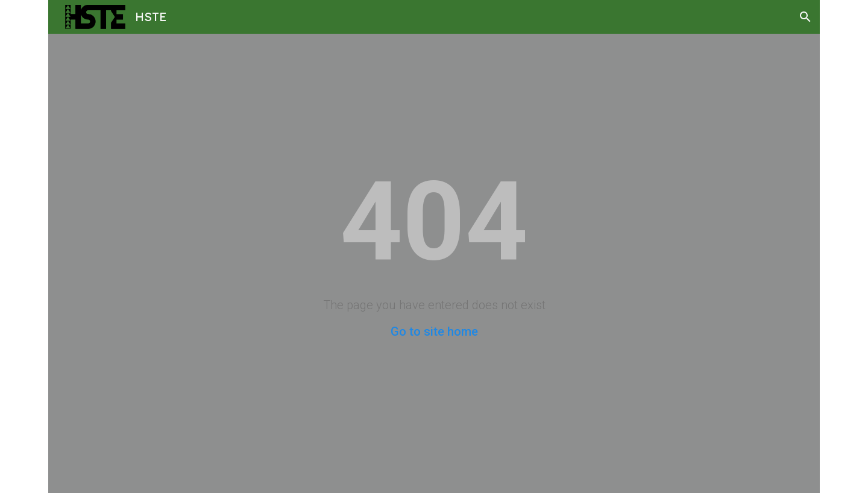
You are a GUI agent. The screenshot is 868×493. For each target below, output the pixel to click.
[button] (805, 17)
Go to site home (434, 331)
